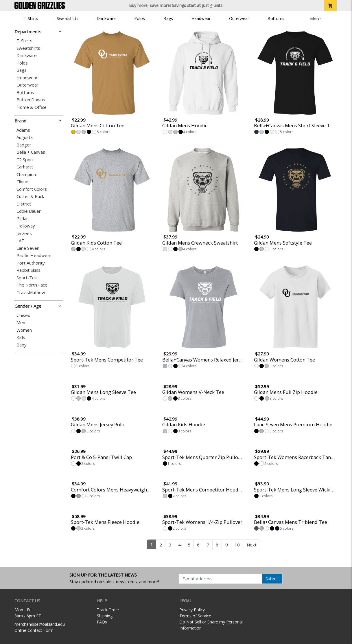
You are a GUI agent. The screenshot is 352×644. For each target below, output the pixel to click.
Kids (21, 337)
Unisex (23, 315)
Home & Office (32, 107)
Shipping (105, 616)
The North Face (32, 285)
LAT (20, 241)
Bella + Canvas (31, 152)
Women (24, 330)
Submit (272, 579)
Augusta (25, 137)
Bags (168, 18)
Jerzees (24, 233)
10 (237, 545)
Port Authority (31, 263)
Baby (22, 345)
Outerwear (239, 18)
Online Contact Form (34, 630)
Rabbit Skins (28, 270)
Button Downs (31, 100)
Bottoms (276, 18)
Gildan (23, 219)
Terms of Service (195, 616)
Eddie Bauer (29, 211)
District (24, 204)
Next (252, 545)
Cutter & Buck (30, 196)
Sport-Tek (27, 278)
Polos (140, 18)
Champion (26, 174)
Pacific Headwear (34, 255)
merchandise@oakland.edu (40, 624)
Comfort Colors (32, 189)
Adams (23, 130)
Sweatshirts (68, 18)
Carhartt (25, 167)
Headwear (201, 18)
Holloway (26, 226)
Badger (24, 145)
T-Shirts (31, 18)
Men (21, 323)
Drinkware (106, 18)
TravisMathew (31, 292)
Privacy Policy (192, 610)
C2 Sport (25, 160)
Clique (22, 182)
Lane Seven (28, 248)
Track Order (108, 610)
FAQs (102, 622)
